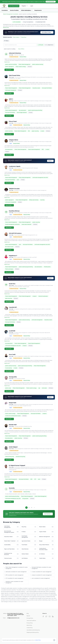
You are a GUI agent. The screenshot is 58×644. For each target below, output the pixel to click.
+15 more (17, 269)
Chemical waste (12, 558)
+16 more (48, 131)
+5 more (20, 202)
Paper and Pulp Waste (12, 549)
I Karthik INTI (13, 307)
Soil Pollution (29, 558)
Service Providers (14, 10)
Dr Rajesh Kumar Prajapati (17, 465)
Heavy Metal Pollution (46, 545)
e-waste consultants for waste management (41, 572)
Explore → (50, 161)
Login (32, 6)
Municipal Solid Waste (47, 88)
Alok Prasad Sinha (14, 75)
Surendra (12, 488)
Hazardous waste (36, 88)
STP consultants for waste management (14, 578)
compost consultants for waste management (41, 575)
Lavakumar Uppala (15, 166)
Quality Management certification (12, 224)
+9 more (7, 152)
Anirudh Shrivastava (15, 233)
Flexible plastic (47, 267)
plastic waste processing (38, 64)
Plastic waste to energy (21, 67)
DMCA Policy (29, 625)
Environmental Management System (12, 532)
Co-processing (8, 368)
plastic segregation (10, 67)
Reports (28, 616)
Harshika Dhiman (14, 211)
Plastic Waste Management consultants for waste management (16, 568)
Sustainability (12, 545)
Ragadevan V (13, 256)
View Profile (9, 70)
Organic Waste (46, 532)
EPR (43, 149)
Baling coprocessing (34, 200)
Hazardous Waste (12, 537)
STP (35, 479)
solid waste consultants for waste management (15, 572)
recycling (42, 200)
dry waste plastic (23, 110)
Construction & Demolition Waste (46, 549)
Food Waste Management (29, 537)
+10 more (30, 67)
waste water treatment (26, 224)
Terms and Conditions (31, 621)
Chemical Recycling (10, 457)
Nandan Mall (13, 425)
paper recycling (35, 131)
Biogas (46, 541)
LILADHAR (12, 331)
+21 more (26, 438)
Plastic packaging (9, 269)
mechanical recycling (20, 457)
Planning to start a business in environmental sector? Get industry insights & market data (29, 2)
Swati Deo (12, 284)
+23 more (51, 388)
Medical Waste (29, 554)
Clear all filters (21, 49)
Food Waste (29, 545)
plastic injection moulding (11, 64)
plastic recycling (9, 131)
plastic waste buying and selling (35, 110)
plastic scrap (8, 388)
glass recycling (9, 298)
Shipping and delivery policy (33, 632)
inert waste (44, 388)
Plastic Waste (16, 37)
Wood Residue (29, 549)
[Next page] (34, 508)
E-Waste (29, 532)
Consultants (5, 10)
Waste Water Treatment (12, 541)
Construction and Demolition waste (13, 416)
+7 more (23, 180)
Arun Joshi (12, 354)
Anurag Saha (13, 377)
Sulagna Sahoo (13, 140)
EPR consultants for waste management (14, 575)
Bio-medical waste (9, 247)
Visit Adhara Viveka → (47, 32)
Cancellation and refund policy (33, 630)
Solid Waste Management (12, 527)
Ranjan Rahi (13, 403)
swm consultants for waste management (40, 578)
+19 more (16, 298)
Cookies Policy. (38, 640)
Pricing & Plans (30, 618)
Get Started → (48, 514)
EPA (29, 131)
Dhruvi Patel (13, 121)
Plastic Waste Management (24, 64)
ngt (39, 388)
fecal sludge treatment (22, 113)
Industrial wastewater (43, 296)
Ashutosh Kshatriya (15, 53)
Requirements (38, 10)
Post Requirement (14, 6)
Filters (6, 41)
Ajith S (11, 99)
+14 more (21, 368)
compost (34, 296)
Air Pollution (46, 554)
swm (18, 180)
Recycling (24, 37)
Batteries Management (46, 537)
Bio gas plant (25, 499)
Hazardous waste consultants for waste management (14, 582)
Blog (28, 613)
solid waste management (11, 90)
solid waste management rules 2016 (40, 178)
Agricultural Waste (29, 541)
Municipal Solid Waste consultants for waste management (41, 568)
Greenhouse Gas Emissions (12, 554)
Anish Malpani (13, 447)
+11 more (20, 90)
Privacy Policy (30, 623)
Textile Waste (46, 558)
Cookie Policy (30, 628)
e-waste (42, 131)
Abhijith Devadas (14, 189)
